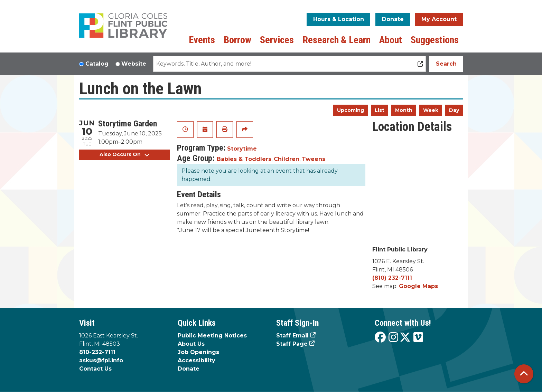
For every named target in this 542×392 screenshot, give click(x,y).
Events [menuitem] (202, 40)
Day (454, 110)
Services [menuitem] (277, 40)
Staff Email (292, 336)
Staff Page (292, 344)
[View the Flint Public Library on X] (405, 338)
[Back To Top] (524, 374)
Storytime (242, 149)
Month (404, 110)
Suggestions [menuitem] (435, 40)
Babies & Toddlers (244, 159)
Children (287, 159)
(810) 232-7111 (392, 278)
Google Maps (418, 286)
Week (431, 110)
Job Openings (198, 352)
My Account (439, 19)
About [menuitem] (391, 40)
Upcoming (351, 110)
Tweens (314, 159)
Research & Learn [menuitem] (337, 40)
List (380, 110)
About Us (191, 344)
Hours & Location (339, 19)
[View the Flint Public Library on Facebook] (380, 338)
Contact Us (95, 369)
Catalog (97, 64)
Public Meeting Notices (212, 336)
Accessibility (197, 360)
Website (134, 64)
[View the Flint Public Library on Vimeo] (418, 338)
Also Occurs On (124, 154)
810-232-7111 (97, 352)
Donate (393, 19)
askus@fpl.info (101, 360)
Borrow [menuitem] (237, 40)
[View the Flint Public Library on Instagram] (393, 338)
